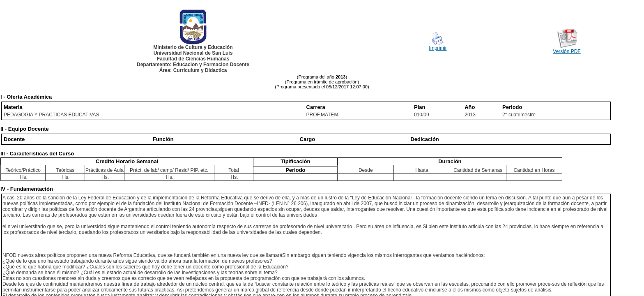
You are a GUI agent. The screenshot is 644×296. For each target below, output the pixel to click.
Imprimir (438, 48)
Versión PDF (567, 51)
